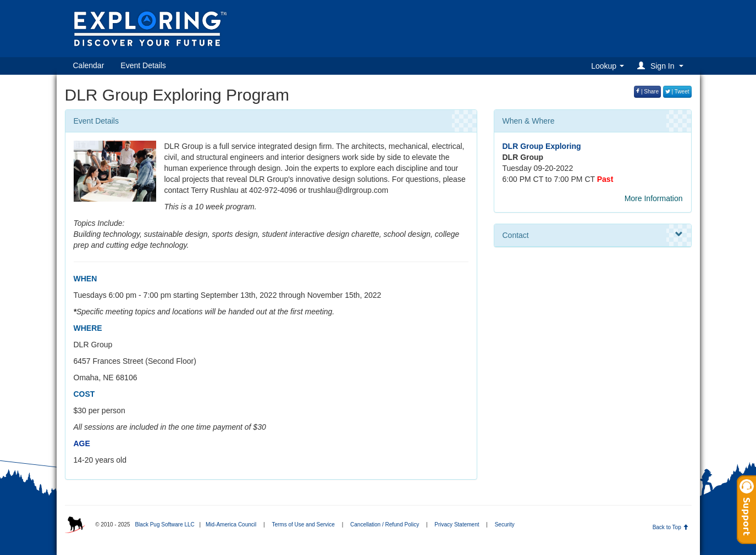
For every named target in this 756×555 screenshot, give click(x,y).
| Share (647, 91)
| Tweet (677, 91)
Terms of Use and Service (303, 525)
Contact (593, 235)
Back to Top (671, 527)
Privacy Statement (457, 525)
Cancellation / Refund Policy (385, 525)
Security (505, 525)
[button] (662, 66)
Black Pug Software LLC (164, 525)
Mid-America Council (231, 525)
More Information (654, 198)
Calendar (89, 65)
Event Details (143, 65)
